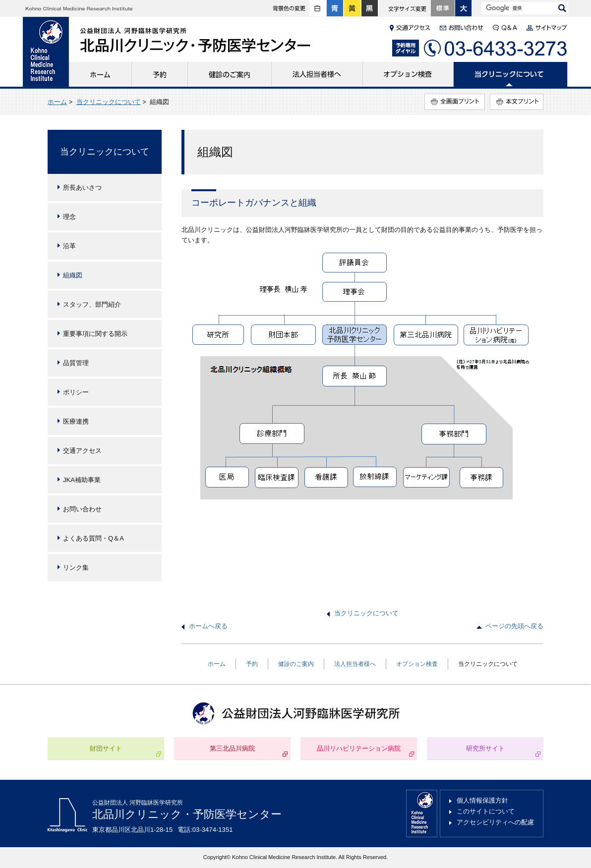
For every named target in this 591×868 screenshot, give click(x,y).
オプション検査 (408, 74)
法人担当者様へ (317, 74)
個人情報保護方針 (482, 800)
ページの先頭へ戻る (514, 626)
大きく (463, 8)
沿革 (69, 246)
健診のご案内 (230, 74)
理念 (69, 217)
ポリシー (76, 392)
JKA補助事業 (82, 480)
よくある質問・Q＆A (93, 538)
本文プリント (517, 102)
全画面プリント (455, 102)
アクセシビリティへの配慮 (495, 822)
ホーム (100, 74)
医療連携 (76, 421)
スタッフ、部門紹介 (92, 304)
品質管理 (76, 363)
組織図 (73, 275)
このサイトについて (486, 811)
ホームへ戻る (208, 626)
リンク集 (76, 568)
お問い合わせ (82, 509)
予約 (160, 74)
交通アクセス (82, 451)
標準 (443, 8)
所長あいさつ (82, 188)
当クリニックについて (511, 74)
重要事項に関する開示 (95, 334)
